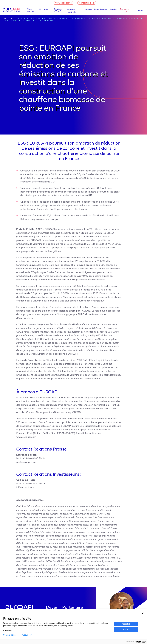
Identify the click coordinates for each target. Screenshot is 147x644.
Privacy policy (27, 635)
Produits (44, 10)
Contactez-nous (87, 3)
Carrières (88, 10)
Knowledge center (64, 3)
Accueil (8, 19)
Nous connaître (30, 10)
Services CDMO (58, 10)
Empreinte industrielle (71, 11)
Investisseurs (101, 10)
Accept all (126, 624)
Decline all (126, 629)
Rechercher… (126, 11)
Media (113, 10)
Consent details (10, 635)
